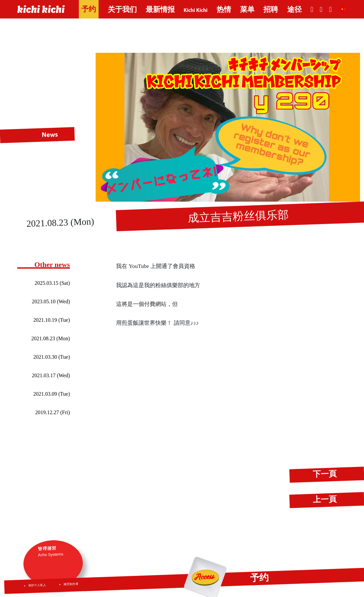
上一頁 (325, 500)
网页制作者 (71, 584)
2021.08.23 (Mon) (51, 338)
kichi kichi (41, 9)
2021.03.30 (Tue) (52, 357)
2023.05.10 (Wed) (51, 301)
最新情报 (160, 10)
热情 (224, 10)
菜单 (247, 10)
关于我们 (122, 10)
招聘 (271, 10)
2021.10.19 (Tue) (52, 320)
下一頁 (325, 475)
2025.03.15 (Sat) (52, 283)
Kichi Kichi (196, 10)
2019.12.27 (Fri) (53, 412)
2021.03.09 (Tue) (52, 394)
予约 (89, 10)
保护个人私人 (37, 585)
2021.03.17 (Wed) (51, 375)
